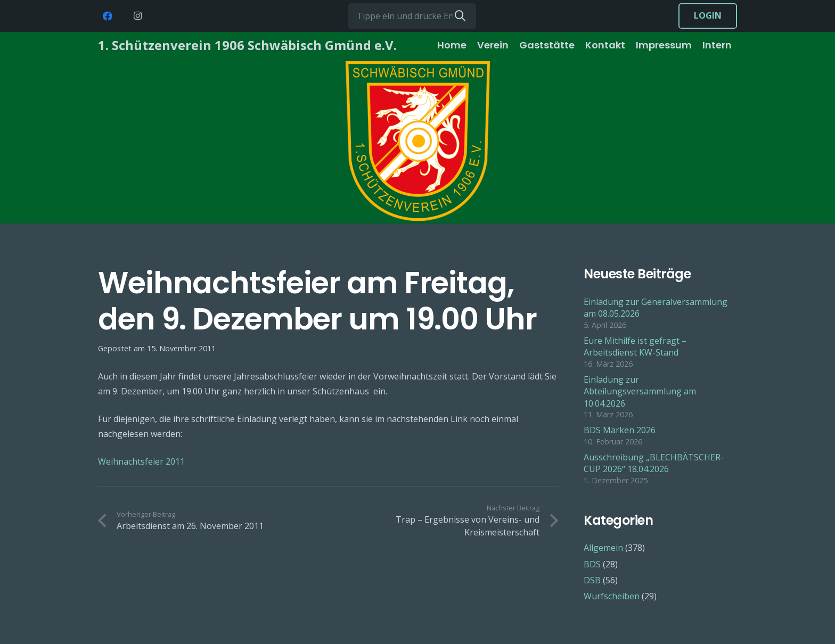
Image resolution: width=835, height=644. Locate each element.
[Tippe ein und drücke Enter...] (412, 16)
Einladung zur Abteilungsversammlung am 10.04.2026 (640, 391)
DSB (592, 580)
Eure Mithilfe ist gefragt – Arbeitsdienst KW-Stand (635, 346)
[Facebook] (108, 16)
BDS (592, 564)
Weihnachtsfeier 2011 (141, 461)
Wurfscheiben (612, 596)
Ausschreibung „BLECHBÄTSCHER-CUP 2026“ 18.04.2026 (654, 463)
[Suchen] (460, 16)
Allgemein (603, 548)
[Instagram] (137, 16)
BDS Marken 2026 (620, 430)
